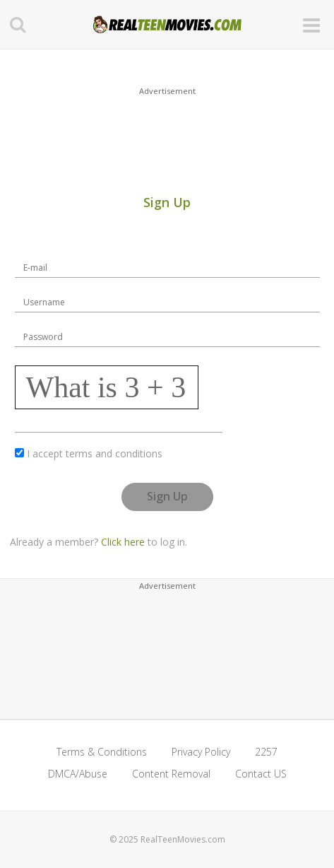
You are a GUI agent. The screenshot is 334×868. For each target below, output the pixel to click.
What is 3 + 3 (106, 387)
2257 (266, 752)
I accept (95, 453)
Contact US (261, 774)
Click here (123, 542)
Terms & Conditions (102, 752)
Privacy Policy (201, 752)
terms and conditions (114, 453)
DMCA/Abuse (78, 774)
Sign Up (167, 496)
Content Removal (171, 774)
